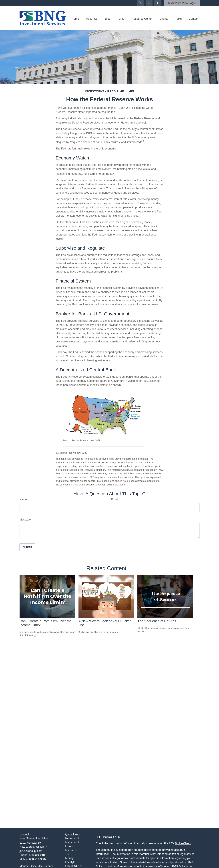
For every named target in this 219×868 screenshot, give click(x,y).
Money (69, 858)
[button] (75, 19)
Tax (67, 854)
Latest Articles (74, 866)
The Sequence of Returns (157, 621)
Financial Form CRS (114, 837)
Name (23, 499)
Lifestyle (70, 862)
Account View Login (182, 3)
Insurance (71, 850)
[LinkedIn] (149, 3)
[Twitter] (141, 3)
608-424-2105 (38, 855)
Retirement (72, 838)
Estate (69, 846)
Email (115, 499)
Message (25, 520)
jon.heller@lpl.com (31, 851)
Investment (72, 842)
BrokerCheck (183, 843)
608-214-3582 (38, 859)
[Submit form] (27, 547)
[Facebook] (158, 3)
